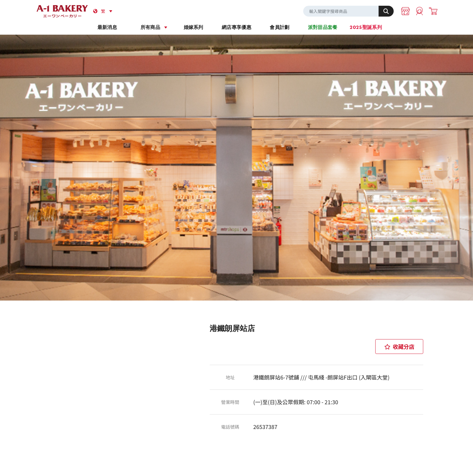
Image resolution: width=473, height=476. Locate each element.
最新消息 (107, 27)
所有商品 (150, 27)
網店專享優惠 (237, 27)
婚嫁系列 (194, 27)
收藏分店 (399, 346)
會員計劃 (279, 27)
